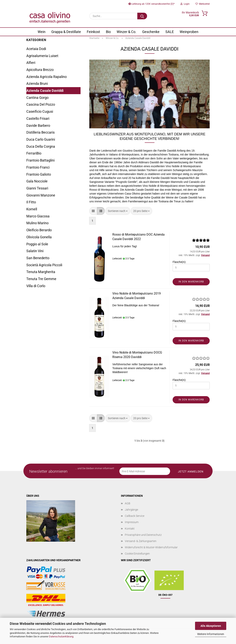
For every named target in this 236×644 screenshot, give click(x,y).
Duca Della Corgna (41, 146)
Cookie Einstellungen (137, 554)
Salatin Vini (35, 251)
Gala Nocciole (37, 181)
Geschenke (151, 32)
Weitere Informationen (211, 634)
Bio (108, 32)
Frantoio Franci (38, 167)
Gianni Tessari (37, 188)
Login (185, 4)
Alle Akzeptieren (211, 626)
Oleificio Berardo (39, 230)
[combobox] (118, 211)
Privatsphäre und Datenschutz (143, 535)
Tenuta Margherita (41, 272)
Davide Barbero (38, 125)
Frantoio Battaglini (40, 160)
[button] (93, 211)
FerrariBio (34, 153)
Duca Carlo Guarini (41, 139)
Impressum (132, 522)
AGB (128, 503)
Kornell (32, 209)
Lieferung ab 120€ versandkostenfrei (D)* (152, 4)
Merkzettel (203, 4)
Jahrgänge (131, 510)
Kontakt (130, 529)
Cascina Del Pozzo (41, 104)
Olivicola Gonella (39, 237)
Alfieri (31, 63)
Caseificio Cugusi (40, 111)
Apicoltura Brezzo (40, 70)
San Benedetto (38, 258)
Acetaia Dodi (36, 49)
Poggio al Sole (37, 244)
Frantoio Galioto (39, 174)
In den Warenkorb (191, 282)
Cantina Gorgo (37, 98)
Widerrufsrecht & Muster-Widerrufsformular (151, 547)
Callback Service (135, 516)
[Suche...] (142, 16)
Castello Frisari (38, 118)
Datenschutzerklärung (61, 636)
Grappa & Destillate (66, 32)
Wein (42, 32)
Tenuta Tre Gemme (41, 279)
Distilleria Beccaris (40, 132)
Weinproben (189, 32)
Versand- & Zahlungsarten (141, 541)
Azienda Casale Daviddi (45, 91)
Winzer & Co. (126, 32)
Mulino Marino (37, 223)
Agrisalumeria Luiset (42, 56)
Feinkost (93, 32)
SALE (170, 32)
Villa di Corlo (36, 286)
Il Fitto (31, 202)
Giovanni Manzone (41, 195)
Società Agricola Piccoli (44, 265)
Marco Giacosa (38, 216)
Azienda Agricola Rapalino (47, 77)
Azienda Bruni (37, 84)
